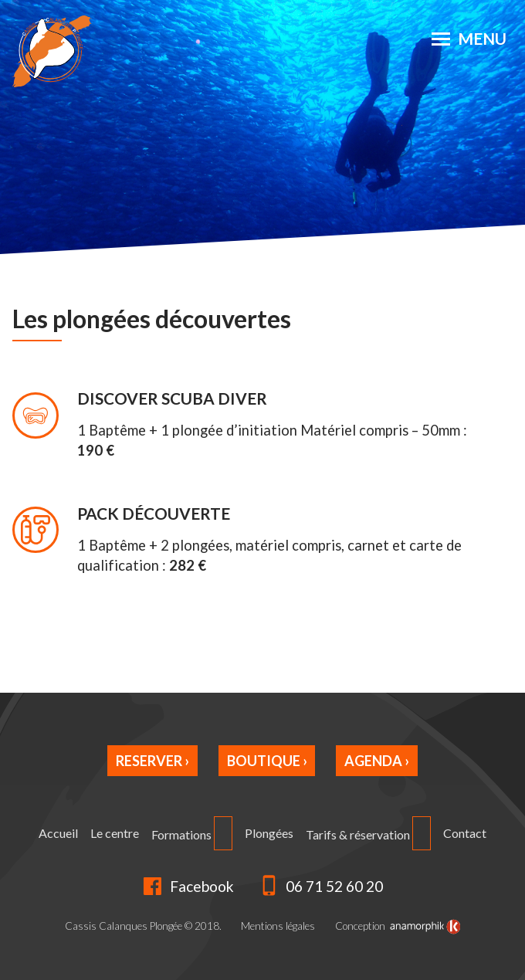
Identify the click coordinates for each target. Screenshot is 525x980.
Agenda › (377, 761)
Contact (465, 833)
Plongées (269, 833)
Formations (181, 834)
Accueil (58, 833)
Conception (398, 927)
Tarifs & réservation (358, 834)
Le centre (115, 833)
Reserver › (152, 761)
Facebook (188, 886)
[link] (425, 927)
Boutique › (267, 761)
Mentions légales (278, 926)
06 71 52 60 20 (321, 885)
